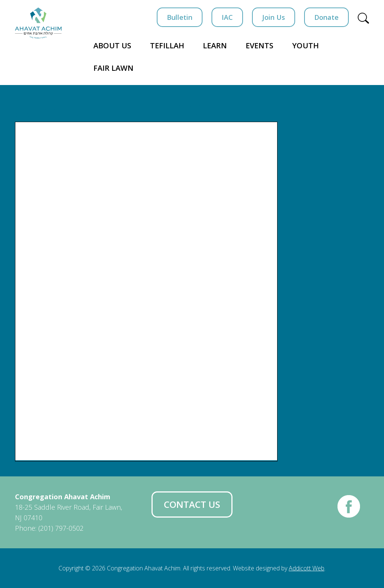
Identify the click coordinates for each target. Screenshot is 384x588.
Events (259, 46)
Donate (326, 17)
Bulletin (180, 17)
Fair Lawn (113, 68)
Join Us (274, 17)
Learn (215, 46)
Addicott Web (307, 568)
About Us (112, 46)
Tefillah (167, 46)
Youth (305, 46)
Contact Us (192, 504)
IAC (227, 17)
